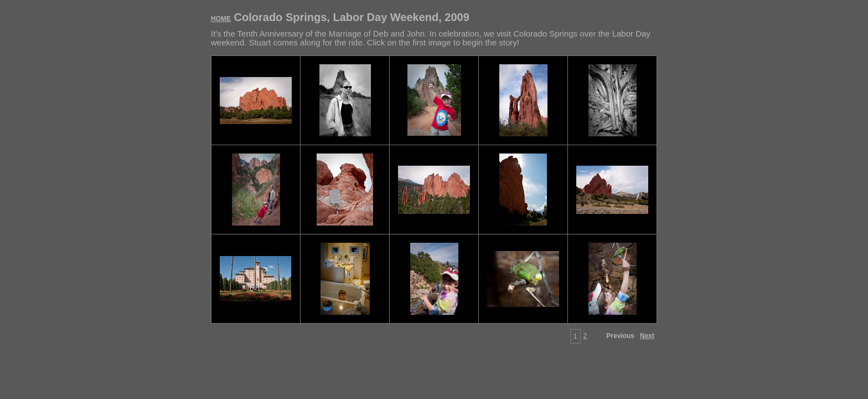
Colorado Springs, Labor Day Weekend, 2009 (340, 17)
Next (647, 336)
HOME (221, 19)
